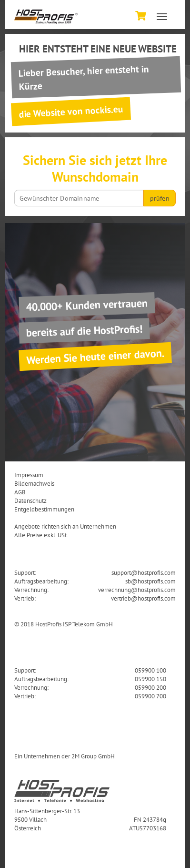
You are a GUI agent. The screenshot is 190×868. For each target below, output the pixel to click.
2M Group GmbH (93, 756)
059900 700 (150, 696)
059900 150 (150, 679)
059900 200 (150, 687)
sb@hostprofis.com (150, 581)
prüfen (160, 198)
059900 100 (150, 670)
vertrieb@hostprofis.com (143, 598)
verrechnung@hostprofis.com (137, 590)
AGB (20, 492)
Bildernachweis (34, 483)
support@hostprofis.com (144, 572)
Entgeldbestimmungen (44, 509)
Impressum (29, 475)
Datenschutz (30, 500)
